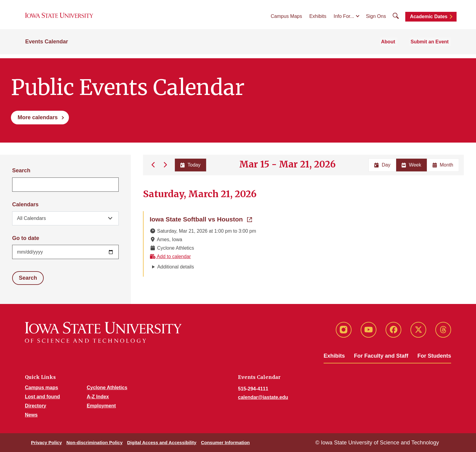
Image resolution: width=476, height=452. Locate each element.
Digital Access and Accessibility (162, 442)
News (31, 415)
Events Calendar (47, 46)
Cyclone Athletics (107, 388)
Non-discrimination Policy (95, 442)
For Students (434, 356)
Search (21, 170)
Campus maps (41, 388)
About (393, 46)
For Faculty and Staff (381, 356)
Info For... (344, 19)
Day (382, 165)
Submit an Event (432, 46)
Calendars (25, 204)
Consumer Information (225, 442)
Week (411, 165)
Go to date (26, 238)
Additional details (176, 267)
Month (443, 165)
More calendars (38, 117)
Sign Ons (376, 19)
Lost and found (42, 397)
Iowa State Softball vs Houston (201, 219)
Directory (36, 406)
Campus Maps (286, 19)
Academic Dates (429, 19)
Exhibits (318, 19)
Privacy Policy (46, 442)
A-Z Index (98, 397)
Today (190, 165)
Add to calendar (170, 256)
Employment (101, 406)
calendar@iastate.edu (263, 397)
